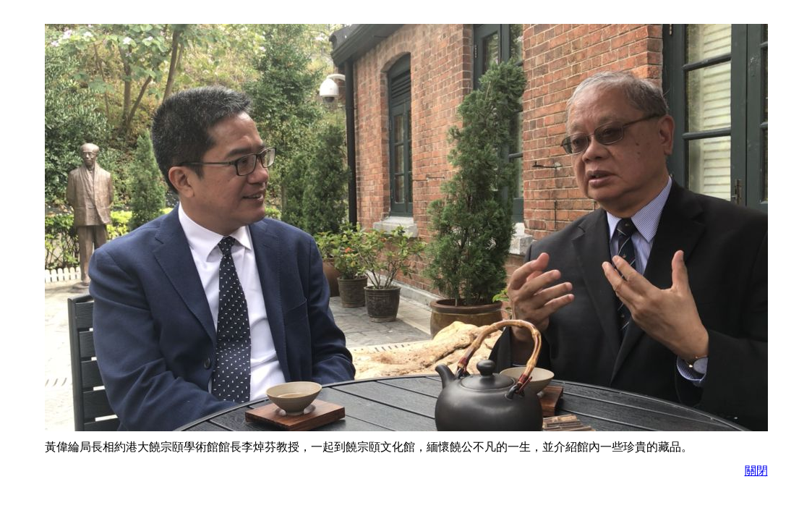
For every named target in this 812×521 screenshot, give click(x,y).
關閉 (756, 471)
